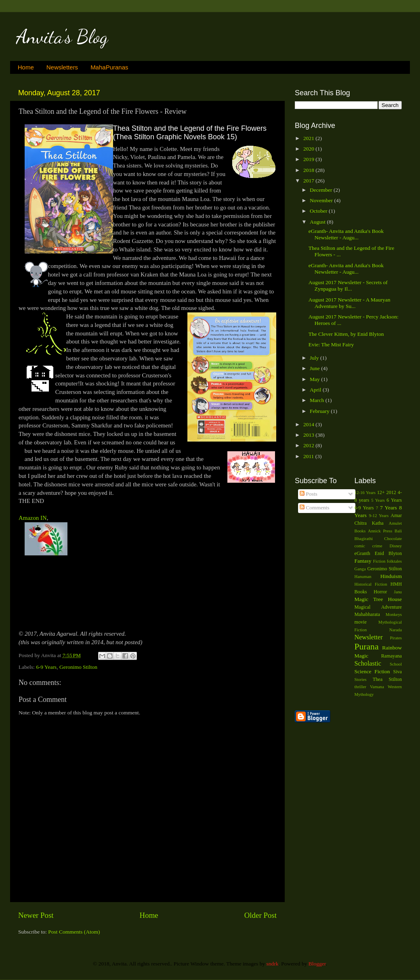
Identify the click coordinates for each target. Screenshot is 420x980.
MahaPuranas (109, 67)
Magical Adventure (378, 607)
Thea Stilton (387, 679)
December (322, 190)
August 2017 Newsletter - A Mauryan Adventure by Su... (350, 303)
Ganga (360, 569)
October (319, 211)
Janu (398, 592)
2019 (309, 159)
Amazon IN (33, 518)
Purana (367, 647)
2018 (309, 170)
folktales (394, 561)
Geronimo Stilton (78, 667)
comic (360, 546)
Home (26, 67)
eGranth (362, 553)
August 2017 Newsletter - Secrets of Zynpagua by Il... (348, 286)
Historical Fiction (371, 584)
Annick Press (380, 531)
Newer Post (36, 915)
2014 (309, 424)
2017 (309, 181)
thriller (360, 687)
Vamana (377, 687)
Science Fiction (372, 671)
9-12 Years (379, 515)
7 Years (388, 508)
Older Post (260, 915)
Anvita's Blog (62, 37)
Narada (396, 630)
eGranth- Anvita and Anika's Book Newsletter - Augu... (346, 234)
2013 (309, 435)
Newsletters (62, 67)
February (320, 411)
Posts (309, 494)
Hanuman (363, 576)
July (315, 358)
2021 (309, 138)
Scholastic (368, 664)
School (396, 664)
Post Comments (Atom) (74, 932)
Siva (397, 672)
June (315, 368)
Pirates (396, 638)
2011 (309, 456)
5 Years (378, 500)
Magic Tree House (378, 599)
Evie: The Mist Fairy (331, 344)
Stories (361, 679)
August (318, 222)
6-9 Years (46, 667)
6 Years (394, 500)
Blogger (317, 964)
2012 (309, 445)
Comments (315, 508)
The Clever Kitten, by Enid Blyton (346, 334)
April (316, 390)
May (315, 379)
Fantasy (363, 561)
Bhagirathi (364, 538)
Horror (380, 592)
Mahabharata (367, 614)
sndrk (273, 964)
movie (361, 622)
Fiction (379, 561)
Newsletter (369, 637)
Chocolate (393, 538)
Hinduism (391, 576)
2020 (309, 149)
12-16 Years (365, 492)
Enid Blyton (388, 553)
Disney (396, 546)
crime (377, 546)
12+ (381, 492)
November (322, 200)
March (318, 400)
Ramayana (392, 656)
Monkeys (394, 614)
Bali (398, 531)
